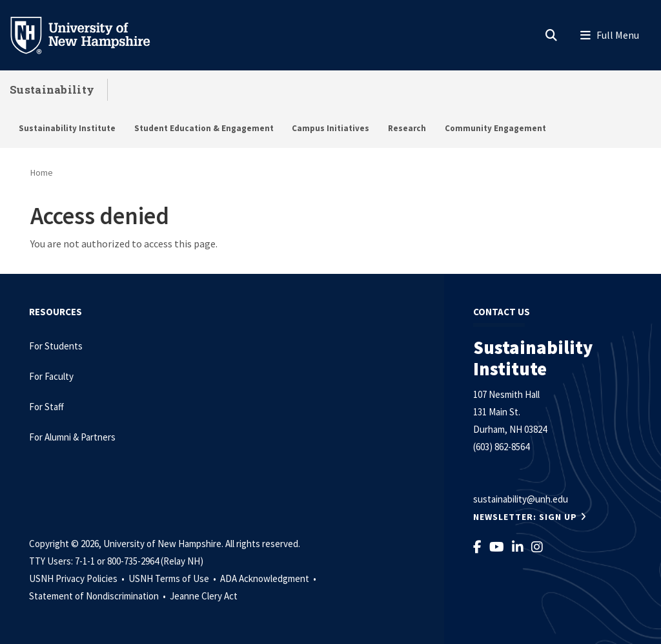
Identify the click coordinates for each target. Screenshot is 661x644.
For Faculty (51, 376)
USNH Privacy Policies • (78, 578)
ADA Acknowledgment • (269, 578)
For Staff (46, 407)
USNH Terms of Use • (173, 578)
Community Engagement (495, 128)
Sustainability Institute (67, 128)
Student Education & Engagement (204, 128)
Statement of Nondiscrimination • (98, 596)
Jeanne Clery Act (204, 596)
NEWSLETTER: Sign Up (525, 517)
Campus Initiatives (330, 128)
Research (407, 128)
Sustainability (52, 89)
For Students (56, 346)
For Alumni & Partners (73, 437)
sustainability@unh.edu (521, 499)
